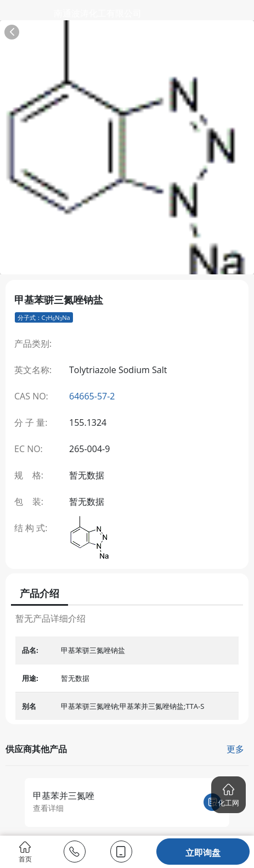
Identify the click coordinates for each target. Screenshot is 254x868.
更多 (235, 749)
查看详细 (48, 808)
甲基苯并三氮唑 (64, 796)
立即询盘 (203, 853)
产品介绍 (39, 593)
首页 (25, 852)
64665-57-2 (92, 396)
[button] (228, 795)
